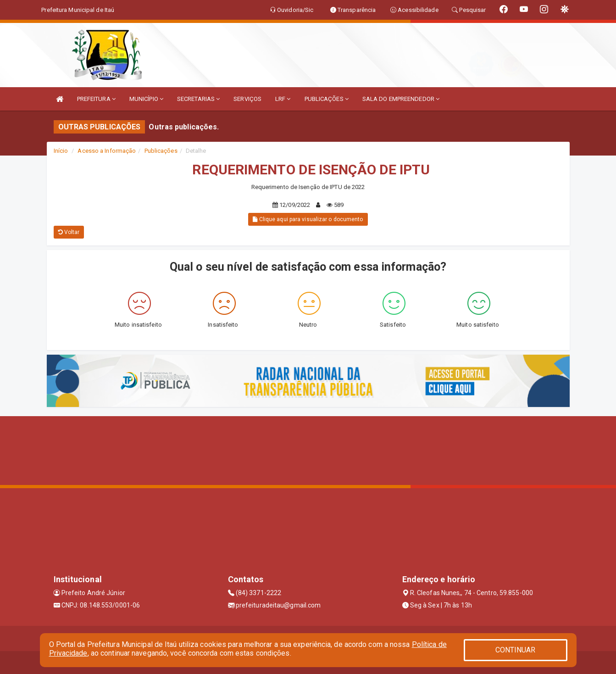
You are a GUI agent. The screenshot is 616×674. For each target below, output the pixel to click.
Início (61, 151)
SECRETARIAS (198, 99)
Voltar (69, 232)
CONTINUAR (516, 650)
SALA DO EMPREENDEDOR (401, 99)
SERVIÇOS (247, 99)
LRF (283, 99)
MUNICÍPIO (146, 99)
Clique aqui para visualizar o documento (308, 219)
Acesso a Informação (107, 151)
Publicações (161, 151)
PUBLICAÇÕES (327, 99)
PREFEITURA (96, 99)
